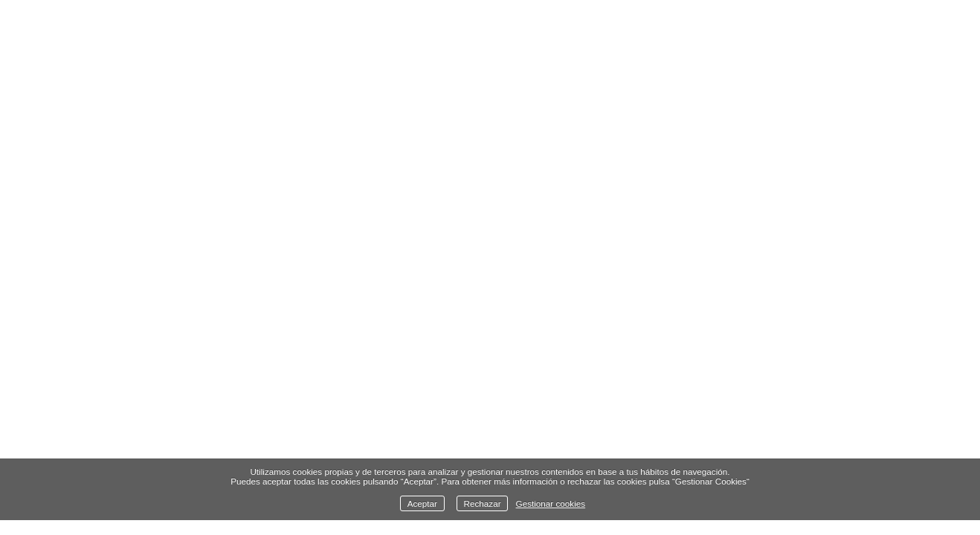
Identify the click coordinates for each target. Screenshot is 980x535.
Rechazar (483, 503)
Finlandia (278, 441)
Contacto (807, 441)
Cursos (640, 441)
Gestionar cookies (551, 503)
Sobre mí (719, 441)
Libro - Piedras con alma (415, 441)
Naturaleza (180, 441)
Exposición (554, 441)
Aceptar (422, 503)
